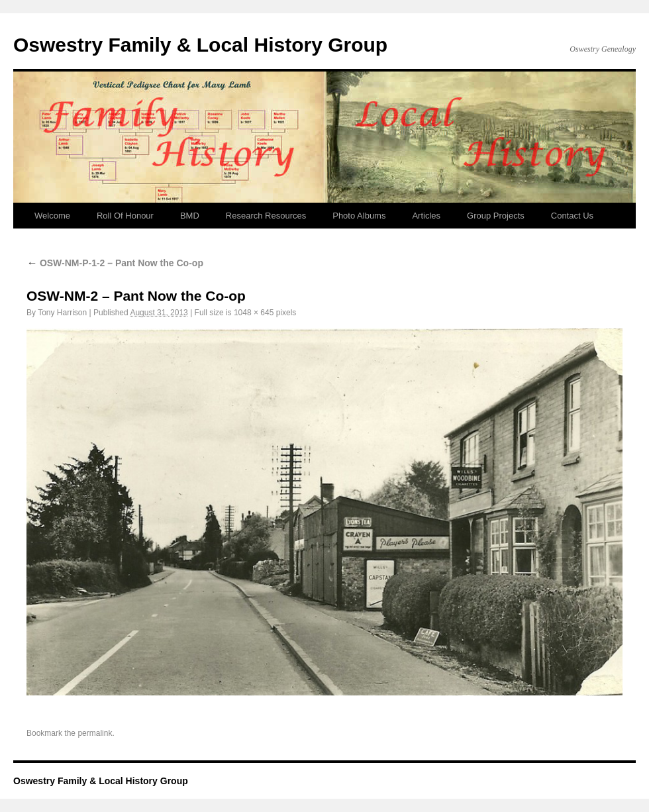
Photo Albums (359, 216)
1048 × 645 (254, 313)
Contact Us (572, 216)
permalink (95, 733)
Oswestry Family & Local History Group (200, 45)
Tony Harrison (62, 313)
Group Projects (496, 216)
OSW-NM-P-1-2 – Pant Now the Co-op (115, 263)
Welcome (52, 216)
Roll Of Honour (125, 216)
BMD (190, 216)
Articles (426, 216)
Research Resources (266, 216)
